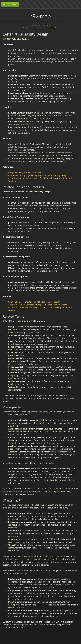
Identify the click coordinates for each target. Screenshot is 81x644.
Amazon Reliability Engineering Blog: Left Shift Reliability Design (38, 175)
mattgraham (54, 28)
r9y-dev (49, 25)
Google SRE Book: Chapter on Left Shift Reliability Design (34, 302)
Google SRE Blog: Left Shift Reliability (25, 172)
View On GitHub (10, 4)
